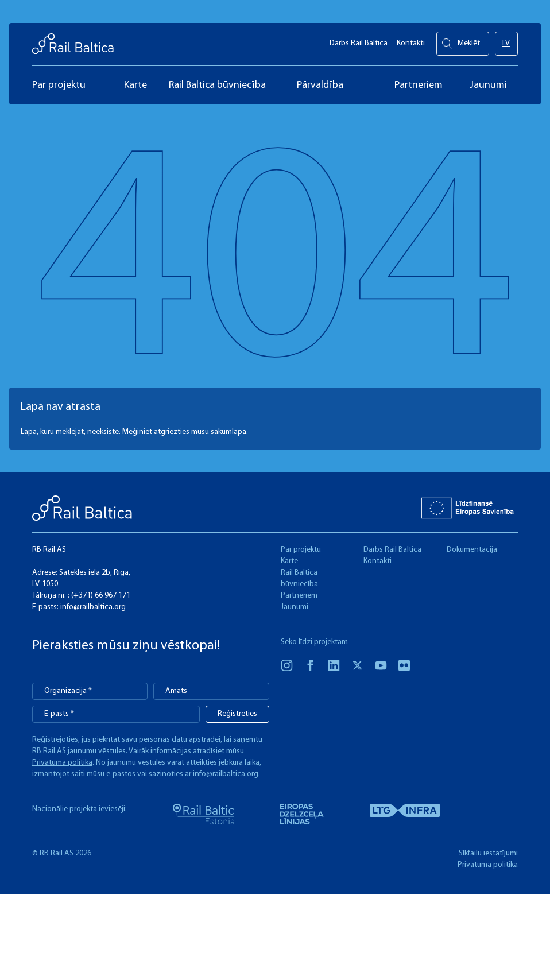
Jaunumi (295, 607)
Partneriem (299, 596)
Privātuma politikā (62, 763)
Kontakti (411, 40)
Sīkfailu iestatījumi (488, 853)
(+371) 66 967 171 (101, 596)
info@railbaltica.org (93, 607)
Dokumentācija (472, 550)
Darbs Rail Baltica (359, 40)
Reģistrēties (237, 714)
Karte (289, 561)
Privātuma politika (488, 865)
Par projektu (301, 550)
